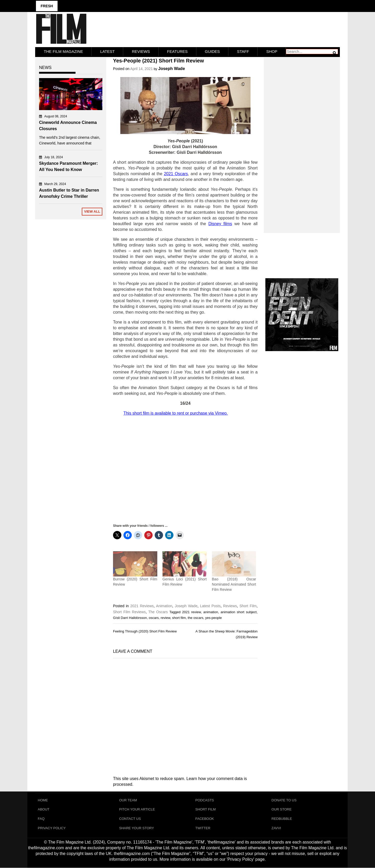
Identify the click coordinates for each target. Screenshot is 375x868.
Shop (272, 51)
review (165, 617)
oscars (154, 617)
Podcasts (205, 800)
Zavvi (276, 828)
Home (43, 800)
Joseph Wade (171, 69)
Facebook (205, 819)
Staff (243, 51)
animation (211, 612)
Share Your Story (137, 828)
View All (92, 211)
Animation (164, 606)
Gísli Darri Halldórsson (130, 617)
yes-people (214, 617)
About (44, 809)
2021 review (191, 612)
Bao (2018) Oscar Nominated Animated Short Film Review (234, 584)
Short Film (248, 606)
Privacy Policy (52, 828)
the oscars (196, 617)
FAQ (41, 819)
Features (177, 51)
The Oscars (158, 612)
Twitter (203, 828)
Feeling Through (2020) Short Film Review (145, 631)
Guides (213, 51)
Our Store (282, 809)
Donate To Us (284, 800)
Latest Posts (210, 606)
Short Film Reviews (129, 612)
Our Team (128, 800)
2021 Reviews (142, 606)
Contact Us (130, 819)
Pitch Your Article (137, 809)
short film (179, 617)
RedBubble (282, 819)
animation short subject (239, 612)
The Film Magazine (63, 51)
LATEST (108, 51)
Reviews (141, 51)
